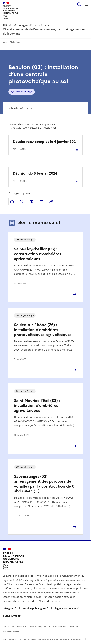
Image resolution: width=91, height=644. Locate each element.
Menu (86, 4)
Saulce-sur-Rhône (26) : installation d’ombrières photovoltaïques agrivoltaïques (43, 330)
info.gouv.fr (10, 608)
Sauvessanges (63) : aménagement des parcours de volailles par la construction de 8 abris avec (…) (44, 484)
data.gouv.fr (10, 616)
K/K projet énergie (22, 92)
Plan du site (9, 626)
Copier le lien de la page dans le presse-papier (51, 202)
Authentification (11, 632)
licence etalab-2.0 (74, 639)
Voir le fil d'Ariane (12, 42)
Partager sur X (22, 202)
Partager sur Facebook (12, 202)
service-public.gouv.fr (36, 608)
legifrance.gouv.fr (66, 608)
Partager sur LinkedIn (32, 202)
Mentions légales (38, 626)
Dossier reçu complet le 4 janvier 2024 (45, 142)
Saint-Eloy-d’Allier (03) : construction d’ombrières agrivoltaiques (38, 254)
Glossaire (22, 626)
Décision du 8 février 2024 (35, 173)
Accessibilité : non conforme (63, 626)
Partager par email (41, 202)
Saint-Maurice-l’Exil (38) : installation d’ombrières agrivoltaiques (37, 406)
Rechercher (79, 4)
